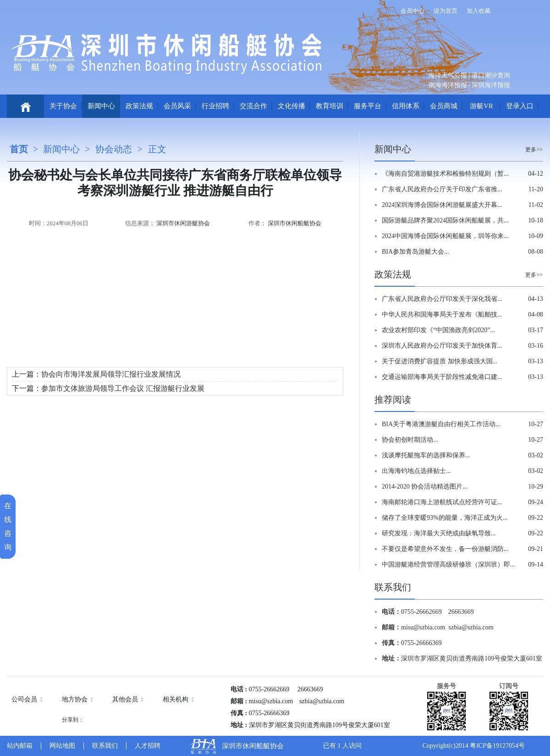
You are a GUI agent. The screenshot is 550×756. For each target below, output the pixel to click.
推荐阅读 (393, 400)
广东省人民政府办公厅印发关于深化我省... (442, 299)
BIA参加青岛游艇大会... (415, 252)
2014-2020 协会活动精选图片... (425, 486)
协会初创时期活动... (410, 440)
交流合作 (253, 106)
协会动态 (114, 149)
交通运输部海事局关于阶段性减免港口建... (442, 377)
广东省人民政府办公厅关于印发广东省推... (442, 189)
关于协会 (63, 106)
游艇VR (481, 106)
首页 (19, 149)
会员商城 (444, 106)
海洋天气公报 (448, 75)
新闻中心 (101, 106)
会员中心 (412, 11)
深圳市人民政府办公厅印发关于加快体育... (442, 346)
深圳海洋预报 (491, 85)
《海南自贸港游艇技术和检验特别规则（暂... (445, 174)
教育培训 (330, 106)
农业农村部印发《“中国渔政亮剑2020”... (438, 330)
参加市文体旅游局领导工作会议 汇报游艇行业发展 (123, 388)
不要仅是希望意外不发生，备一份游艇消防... (445, 549)
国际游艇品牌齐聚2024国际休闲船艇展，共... (445, 220)
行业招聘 (215, 106)
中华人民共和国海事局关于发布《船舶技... (442, 314)
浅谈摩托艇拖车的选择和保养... (426, 455)
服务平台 (368, 106)
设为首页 (445, 11)
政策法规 (139, 106)
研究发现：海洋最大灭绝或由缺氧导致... (439, 533)
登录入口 (520, 106)
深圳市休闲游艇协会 (183, 223)
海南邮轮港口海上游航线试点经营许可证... (442, 502)
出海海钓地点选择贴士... (416, 471)
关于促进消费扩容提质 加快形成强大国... (440, 361)
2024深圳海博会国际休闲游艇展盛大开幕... (442, 205)
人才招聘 (148, 746)
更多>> (534, 150)
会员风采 (177, 106)
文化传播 (291, 106)
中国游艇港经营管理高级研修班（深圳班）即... (448, 564)
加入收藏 (478, 11)
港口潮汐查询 (491, 75)
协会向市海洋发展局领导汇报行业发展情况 (111, 374)
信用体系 (406, 106)
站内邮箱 (20, 746)
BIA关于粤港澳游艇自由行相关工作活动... (441, 424)
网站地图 (62, 746)
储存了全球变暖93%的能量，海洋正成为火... (445, 518)
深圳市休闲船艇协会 (294, 223)
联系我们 (393, 587)
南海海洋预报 (448, 85)
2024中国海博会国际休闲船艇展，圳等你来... (445, 236)
